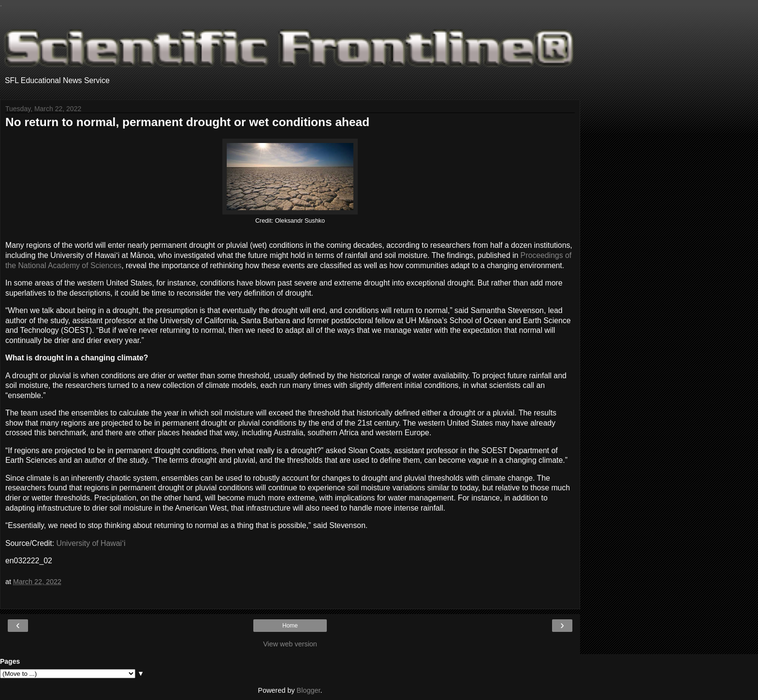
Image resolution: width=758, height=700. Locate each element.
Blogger (309, 690)
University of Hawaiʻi (91, 543)
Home (290, 626)
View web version (290, 644)
